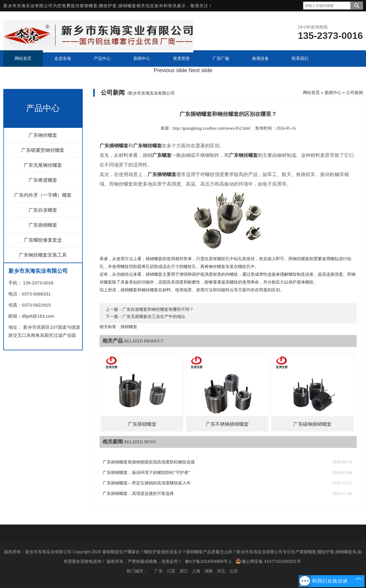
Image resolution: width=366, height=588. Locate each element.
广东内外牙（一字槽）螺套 (43, 195)
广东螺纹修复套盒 (43, 240)
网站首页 (311, 93)
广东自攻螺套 (43, 210)
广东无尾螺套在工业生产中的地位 (154, 317)
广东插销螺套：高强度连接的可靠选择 (138, 494)
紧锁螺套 (89, 6)
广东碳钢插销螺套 (312, 424)
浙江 (184, 571)
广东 (159, 571)
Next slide (201, 70)
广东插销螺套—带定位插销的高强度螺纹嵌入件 (147, 483)
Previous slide (170, 70)
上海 (196, 571)
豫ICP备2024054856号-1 (208, 561)
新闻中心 (333, 93)
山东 (234, 571)
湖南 (209, 571)
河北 (221, 571)
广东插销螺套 (43, 225)
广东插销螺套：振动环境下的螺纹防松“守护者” (146, 473)
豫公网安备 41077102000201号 (268, 561)
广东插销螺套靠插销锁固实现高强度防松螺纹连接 (149, 462)
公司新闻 (355, 93)
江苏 (171, 571)
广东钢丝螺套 (43, 135)
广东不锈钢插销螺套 (227, 424)
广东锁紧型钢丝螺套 (43, 150)
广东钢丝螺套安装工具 (43, 255)
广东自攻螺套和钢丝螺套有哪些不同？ (158, 309)
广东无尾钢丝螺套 (43, 165)
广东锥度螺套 (43, 180)
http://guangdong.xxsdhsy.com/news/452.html (212, 128)
